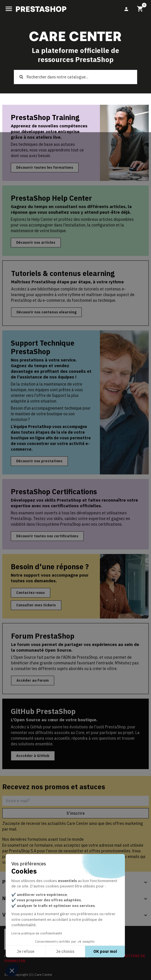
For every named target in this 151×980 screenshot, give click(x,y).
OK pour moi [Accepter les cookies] (105, 951)
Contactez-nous (31, 593)
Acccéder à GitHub (33, 756)
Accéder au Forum (33, 680)
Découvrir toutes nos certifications (47, 536)
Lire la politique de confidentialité (37, 933)
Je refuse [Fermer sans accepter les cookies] (26, 951)
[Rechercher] (75, 77)
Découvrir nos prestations (39, 461)
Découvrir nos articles (36, 242)
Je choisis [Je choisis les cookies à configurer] (65, 951)
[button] (12, 970)
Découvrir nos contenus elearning (46, 312)
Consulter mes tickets (36, 605)
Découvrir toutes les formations (45, 167)
